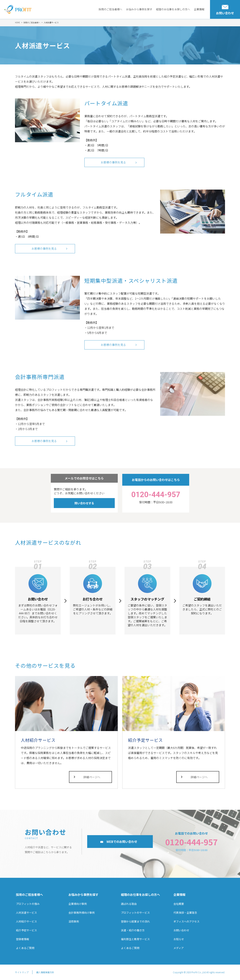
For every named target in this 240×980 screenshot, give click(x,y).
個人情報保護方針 (45, 972)
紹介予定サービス (26, 930)
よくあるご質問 (25, 948)
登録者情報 (22, 939)
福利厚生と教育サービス (135, 939)
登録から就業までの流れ (135, 921)
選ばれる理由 (129, 904)
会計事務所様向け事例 (82, 913)
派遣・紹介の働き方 (133, 930)
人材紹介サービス (26, 921)
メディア (179, 948)
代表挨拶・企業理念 (185, 913)
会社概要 (179, 904)
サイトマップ (22, 972)
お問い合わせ (181, 930)
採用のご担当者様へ (110, 9)
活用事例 (74, 921)
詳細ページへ (92, 777)
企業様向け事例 (78, 904)
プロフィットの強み (28, 904)
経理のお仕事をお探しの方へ (173, 9)
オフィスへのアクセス (186, 921)
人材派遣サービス (26, 913)
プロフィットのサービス (135, 913)
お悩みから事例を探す (139, 9)
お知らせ (179, 939)
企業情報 (199, 9)
